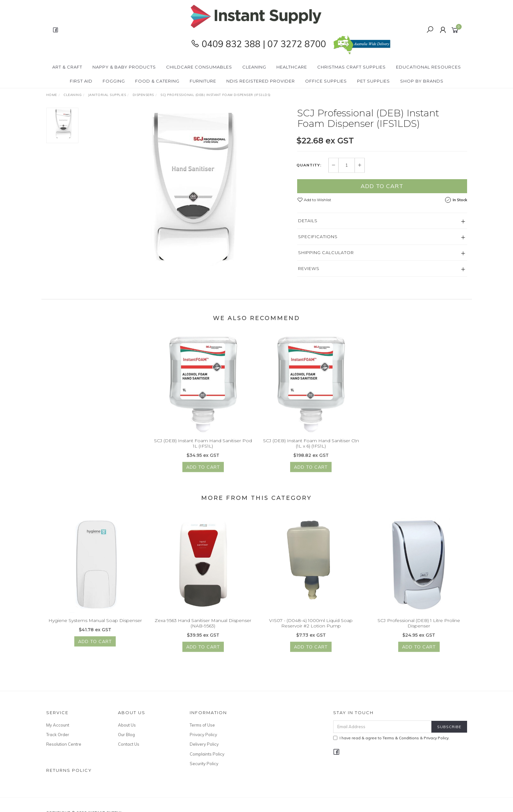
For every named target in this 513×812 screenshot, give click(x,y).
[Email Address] (382, 727)
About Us (127, 725)
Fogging (114, 81)
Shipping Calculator (326, 252)
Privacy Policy (203, 735)
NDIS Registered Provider (261, 81)
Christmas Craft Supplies (352, 67)
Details (308, 221)
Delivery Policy (204, 744)
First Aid (81, 81)
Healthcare (292, 67)
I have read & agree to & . (391, 738)
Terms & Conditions (401, 738)
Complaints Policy (207, 754)
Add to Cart (382, 186)
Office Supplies (326, 81)
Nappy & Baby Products (124, 67)
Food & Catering (157, 81)
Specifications (318, 237)
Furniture (203, 81)
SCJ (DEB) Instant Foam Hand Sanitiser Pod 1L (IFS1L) (203, 449)
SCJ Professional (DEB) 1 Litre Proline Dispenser (419, 629)
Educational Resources (429, 67)
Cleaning (254, 67)
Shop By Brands (422, 81)
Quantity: (309, 165)
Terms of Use (202, 725)
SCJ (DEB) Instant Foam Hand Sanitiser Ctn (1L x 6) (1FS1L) (311, 449)
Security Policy (204, 764)
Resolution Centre (64, 744)
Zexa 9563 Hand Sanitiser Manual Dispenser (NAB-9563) (203, 629)
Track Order (58, 735)
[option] (188, 187)
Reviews (309, 268)
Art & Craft (67, 67)
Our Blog (126, 735)
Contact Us (129, 744)
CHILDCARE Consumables (199, 67)
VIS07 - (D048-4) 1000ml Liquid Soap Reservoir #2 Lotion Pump (311, 629)
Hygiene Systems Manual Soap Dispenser (95, 626)
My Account (58, 725)
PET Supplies (374, 81)
